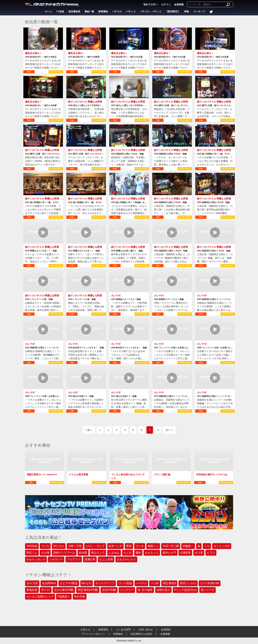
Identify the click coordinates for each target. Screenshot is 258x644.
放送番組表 (74, 11)
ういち (45, 546)
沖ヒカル (59, 546)
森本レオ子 (169, 553)
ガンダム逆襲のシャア (40, 597)
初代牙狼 (80, 597)
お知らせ (85, 629)
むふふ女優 (106, 559)
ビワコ (211, 553)
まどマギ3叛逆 (69, 583)
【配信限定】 (173, 11)
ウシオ (140, 546)
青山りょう (98, 553)
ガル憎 (45, 553)
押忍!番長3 (169, 583)
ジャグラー (127, 590)
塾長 (129, 546)
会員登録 (179, 4)
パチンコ (131, 11)
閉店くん (32, 553)
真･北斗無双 (145, 590)
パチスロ (117, 11)
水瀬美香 (185, 553)
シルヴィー (56, 559)
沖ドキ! (46, 590)
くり (207, 546)
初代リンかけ (188, 583)
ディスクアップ (105, 583)
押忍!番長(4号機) (88, 590)
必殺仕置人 (163, 590)
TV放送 (60, 11)
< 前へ (89, 430)
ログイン (166, 4)
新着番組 (103, 11)
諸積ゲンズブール (64, 553)
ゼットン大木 (222, 546)
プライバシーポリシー (93, 634)
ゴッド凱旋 (125, 583)
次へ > (169, 430)
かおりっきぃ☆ (36, 559)
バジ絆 (155, 583)
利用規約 (118, 634)
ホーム (48, 11)
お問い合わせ (146, 629)
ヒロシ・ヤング (95, 546)
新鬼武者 (32, 590)
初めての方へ (151, 4)
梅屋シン (153, 546)
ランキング (199, 11)
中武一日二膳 (171, 546)
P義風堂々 (64, 597)
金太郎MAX (49, 583)
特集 (187, 11)
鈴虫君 (83, 553)
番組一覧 (89, 11)
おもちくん (152, 553)
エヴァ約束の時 (210, 583)
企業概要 (165, 634)
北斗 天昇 (32, 583)
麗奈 (138, 553)
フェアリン (74, 559)
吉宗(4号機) (109, 590)
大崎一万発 (75, 546)
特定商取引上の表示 (142, 634)
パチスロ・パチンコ (151, 11)
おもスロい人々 (126, 559)
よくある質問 (123, 629)
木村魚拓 (32, 546)
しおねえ (114, 553)
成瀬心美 (90, 559)
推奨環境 (103, 629)
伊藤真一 (188, 546)
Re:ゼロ (87, 583)
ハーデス (141, 583)
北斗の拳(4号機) (64, 590)
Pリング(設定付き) (185, 590)
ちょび (128, 553)
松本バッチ (115, 546)
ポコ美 (199, 553)
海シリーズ (208, 590)
